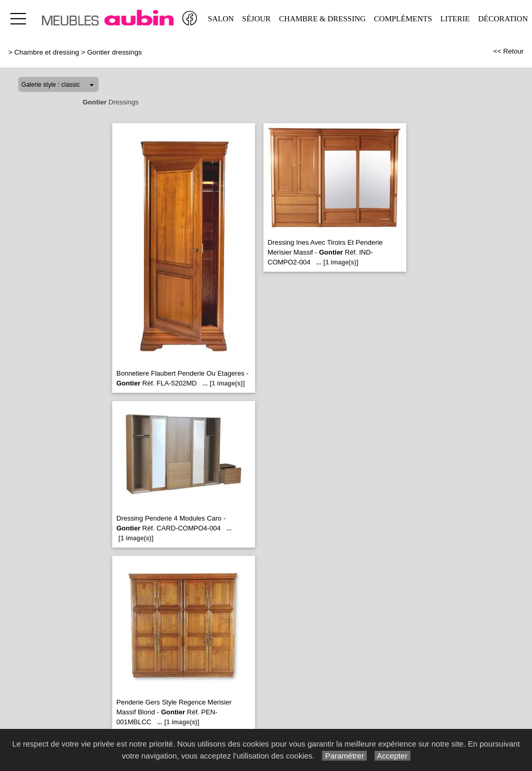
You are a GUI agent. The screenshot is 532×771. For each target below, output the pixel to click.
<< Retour (508, 51)
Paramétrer (344, 756)
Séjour (256, 19)
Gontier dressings (115, 52)
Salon (221, 19)
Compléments (403, 19)
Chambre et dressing (47, 52)
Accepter (393, 756)
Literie (455, 19)
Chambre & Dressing (322, 19)
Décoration (503, 19)
